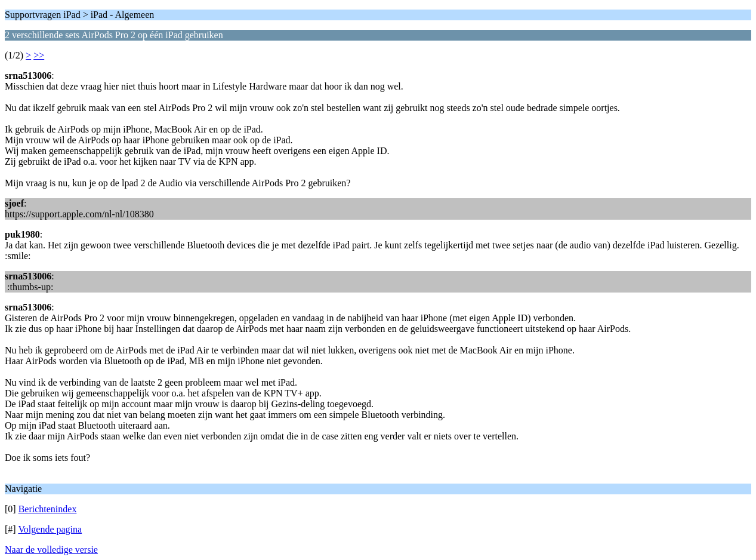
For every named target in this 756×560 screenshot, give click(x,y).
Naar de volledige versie (51, 550)
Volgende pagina (50, 529)
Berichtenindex (48, 509)
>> (39, 55)
